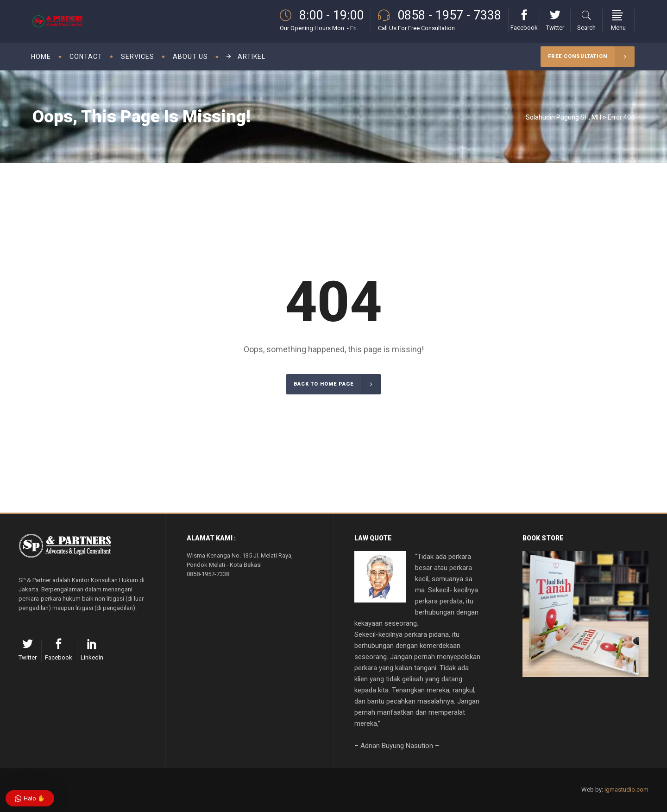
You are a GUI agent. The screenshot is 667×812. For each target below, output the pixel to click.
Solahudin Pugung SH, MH (563, 117)
